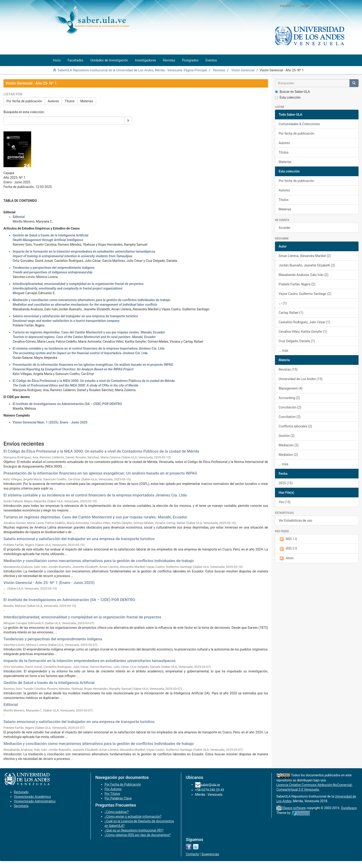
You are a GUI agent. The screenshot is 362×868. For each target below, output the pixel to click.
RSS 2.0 (288, 549)
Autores (53, 101)
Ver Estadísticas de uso (296, 520)
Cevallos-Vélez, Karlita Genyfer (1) (303, 332)
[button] (287, 6)
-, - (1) (283, 303)
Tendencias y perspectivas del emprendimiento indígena (53, 639)
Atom (286, 558)
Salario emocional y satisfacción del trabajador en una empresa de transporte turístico (79, 539)
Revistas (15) (288, 369)
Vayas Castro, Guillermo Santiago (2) (305, 294)
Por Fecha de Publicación (123, 784)
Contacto (192, 854)
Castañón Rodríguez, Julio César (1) (304, 322)
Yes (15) (285, 502)
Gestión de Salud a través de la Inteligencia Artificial (49, 683)
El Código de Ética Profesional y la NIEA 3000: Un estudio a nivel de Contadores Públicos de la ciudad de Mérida (101, 451)
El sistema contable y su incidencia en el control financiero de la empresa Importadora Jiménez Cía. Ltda (95, 495)
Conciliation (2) (290, 417)
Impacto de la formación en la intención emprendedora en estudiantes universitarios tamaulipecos (90, 661)
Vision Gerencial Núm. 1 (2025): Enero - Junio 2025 (50, 422)
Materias (87, 101)
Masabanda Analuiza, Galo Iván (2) (304, 275)
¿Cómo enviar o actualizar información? (133, 817)
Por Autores (113, 789)
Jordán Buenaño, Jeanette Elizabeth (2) (307, 265)
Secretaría (21, 806)
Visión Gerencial (243, 70)
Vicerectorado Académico (32, 797)
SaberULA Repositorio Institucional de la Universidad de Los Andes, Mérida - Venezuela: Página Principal (132, 70)
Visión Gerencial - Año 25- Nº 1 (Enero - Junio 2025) (49, 583)
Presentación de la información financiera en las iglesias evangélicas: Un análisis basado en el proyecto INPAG (100, 473)
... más (284, 351)
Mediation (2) (288, 455)
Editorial (19, 217)
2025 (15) (286, 483)
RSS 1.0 (288, 539)
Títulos (70, 101)
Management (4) (291, 388)
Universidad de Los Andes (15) (301, 379)
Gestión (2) (287, 436)
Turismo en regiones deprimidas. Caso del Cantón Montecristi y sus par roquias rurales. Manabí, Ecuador (95, 517)
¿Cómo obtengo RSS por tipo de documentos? (138, 835)
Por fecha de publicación (24, 101)
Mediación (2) (289, 445)
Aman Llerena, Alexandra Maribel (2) (305, 256)
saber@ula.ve (210, 784)
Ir (128, 121)
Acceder (285, 228)
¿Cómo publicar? (117, 812)
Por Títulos (112, 794)
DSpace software (293, 808)
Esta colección (288, 97)
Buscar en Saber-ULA (292, 92)
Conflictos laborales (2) (295, 426)
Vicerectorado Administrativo (35, 801)
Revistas (219, 70)
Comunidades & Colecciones (299, 124)
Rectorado (21, 792)
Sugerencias (210, 854)
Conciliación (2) (290, 407)
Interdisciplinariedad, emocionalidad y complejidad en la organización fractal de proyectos (82, 617)
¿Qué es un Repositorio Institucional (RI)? (134, 830)
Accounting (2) (289, 398)
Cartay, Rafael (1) (291, 313)
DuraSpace (349, 808)
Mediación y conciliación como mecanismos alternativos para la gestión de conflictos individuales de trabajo (99, 561)
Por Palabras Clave (118, 798)
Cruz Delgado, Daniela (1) (297, 341)
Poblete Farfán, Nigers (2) (297, 284)
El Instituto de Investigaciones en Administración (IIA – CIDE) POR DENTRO (67, 404)
